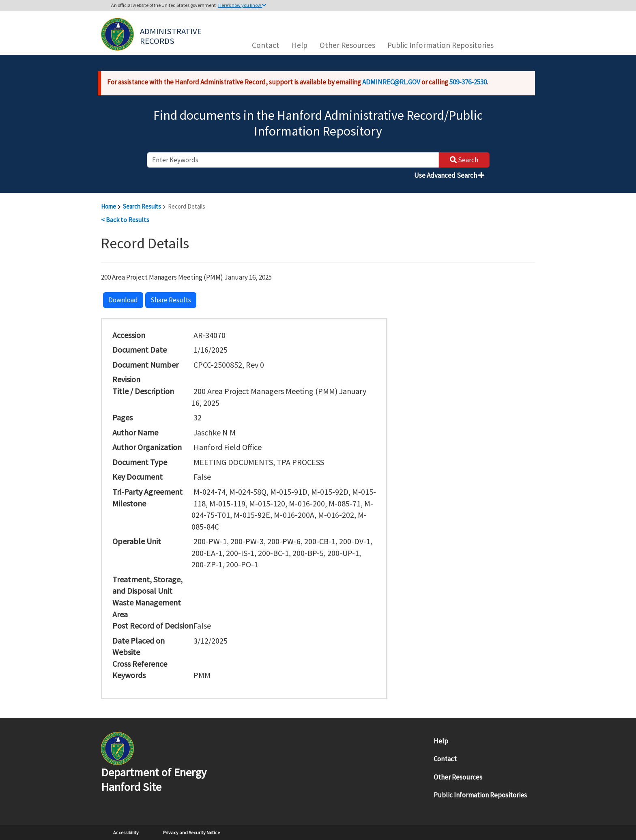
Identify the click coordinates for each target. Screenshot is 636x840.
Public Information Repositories (440, 45)
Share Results (171, 300)
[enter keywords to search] (293, 160)
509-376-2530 (468, 82)
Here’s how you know (242, 5)
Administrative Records (172, 35)
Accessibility (126, 832)
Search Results (142, 206)
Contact (266, 45)
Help (300, 45)
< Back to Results (125, 220)
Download (123, 300)
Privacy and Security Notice (191, 832)
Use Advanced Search (449, 175)
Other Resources (347, 45)
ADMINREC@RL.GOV (391, 82)
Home (109, 206)
